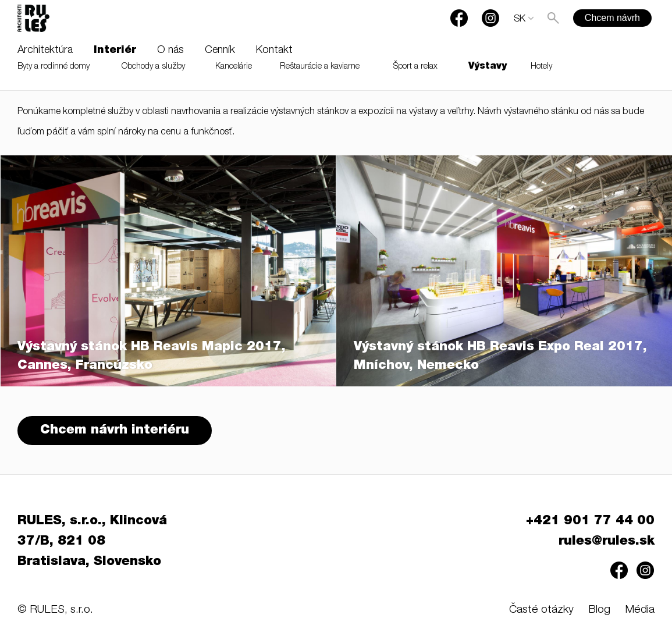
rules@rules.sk (607, 542)
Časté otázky (541, 610)
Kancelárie (234, 67)
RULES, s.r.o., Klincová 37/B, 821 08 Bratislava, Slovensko (92, 542)
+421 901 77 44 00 (590, 521)
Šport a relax (415, 67)
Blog (599, 610)
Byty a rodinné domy (54, 67)
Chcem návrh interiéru (115, 431)
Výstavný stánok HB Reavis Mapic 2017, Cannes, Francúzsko (152, 357)
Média (640, 610)
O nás (170, 51)
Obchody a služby (153, 67)
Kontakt (274, 51)
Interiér (115, 51)
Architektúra (45, 51)
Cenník (220, 51)
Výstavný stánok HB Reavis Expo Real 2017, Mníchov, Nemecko (500, 357)
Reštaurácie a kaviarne (320, 67)
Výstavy (488, 67)
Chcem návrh (612, 18)
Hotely (541, 67)
